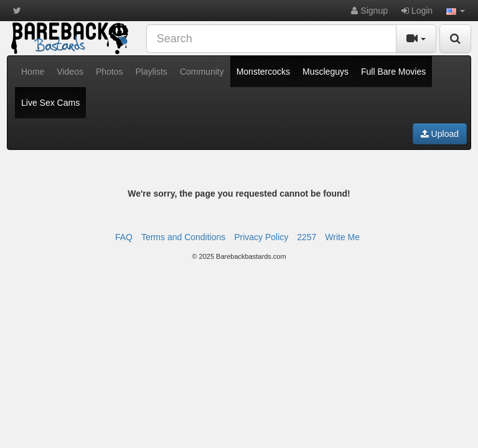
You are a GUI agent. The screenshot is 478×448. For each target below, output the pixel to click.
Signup (369, 11)
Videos (70, 72)
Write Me (342, 237)
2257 (307, 237)
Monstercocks (263, 72)
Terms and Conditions (183, 237)
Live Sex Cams (50, 103)
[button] (456, 11)
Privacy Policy (261, 237)
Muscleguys (326, 72)
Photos (110, 72)
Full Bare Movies (393, 72)
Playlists (152, 72)
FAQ (124, 237)
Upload (440, 134)
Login (417, 11)
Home (33, 72)
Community (202, 72)
